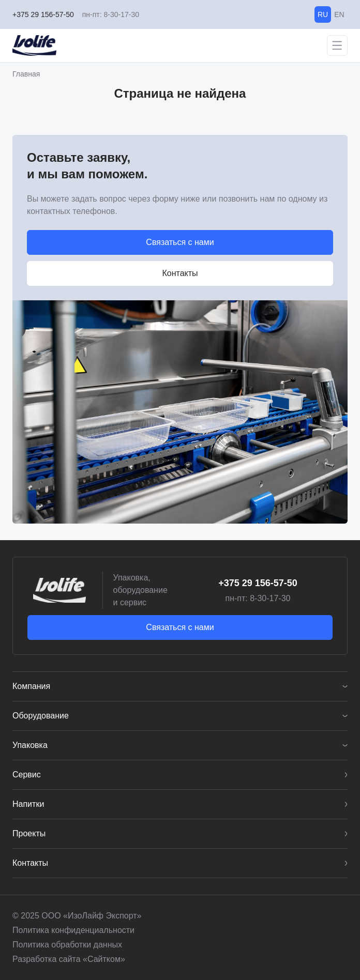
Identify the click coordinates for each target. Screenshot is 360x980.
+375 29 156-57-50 (43, 14)
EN (339, 14)
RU (323, 14)
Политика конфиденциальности (73, 930)
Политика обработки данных (67, 945)
